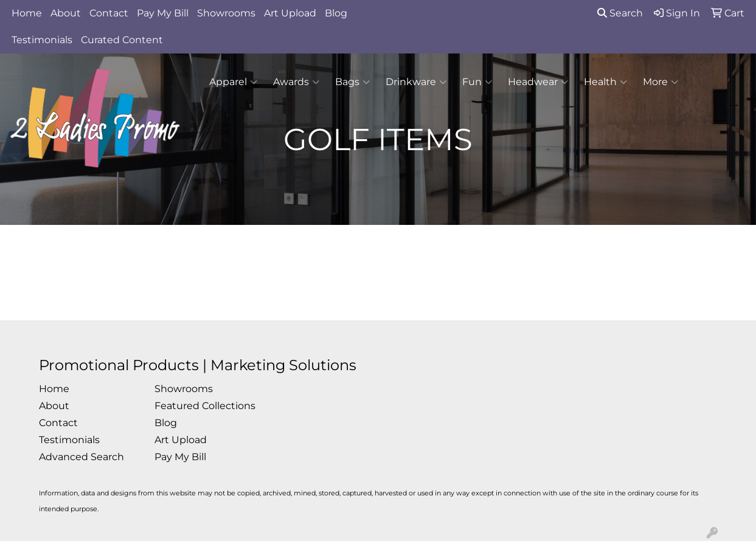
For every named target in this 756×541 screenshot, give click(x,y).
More (661, 82)
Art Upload (290, 13)
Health (605, 82)
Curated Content (122, 40)
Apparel (233, 82)
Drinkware (416, 82)
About (66, 13)
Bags (352, 82)
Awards (296, 82)
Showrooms (226, 13)
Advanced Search (81, 457)
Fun (477, 82)
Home (27, 13)
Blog (336, 13)
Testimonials (42, 40)
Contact (109, 13)
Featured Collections (205, 406)
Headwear (538, 82)
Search (620, 13)
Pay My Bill (163, 13)
